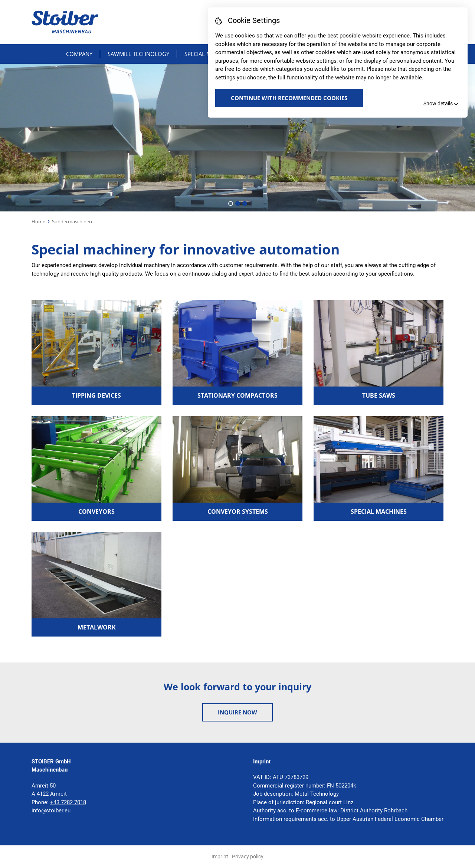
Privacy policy (248, 857)
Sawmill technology (138, 54)
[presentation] (21, 134)
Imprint (220, 857)
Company (79, 54)
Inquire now (237, 712)
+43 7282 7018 (68, 802)
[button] (231, 203)
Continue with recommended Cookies (289, 98)
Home (38, 221)
